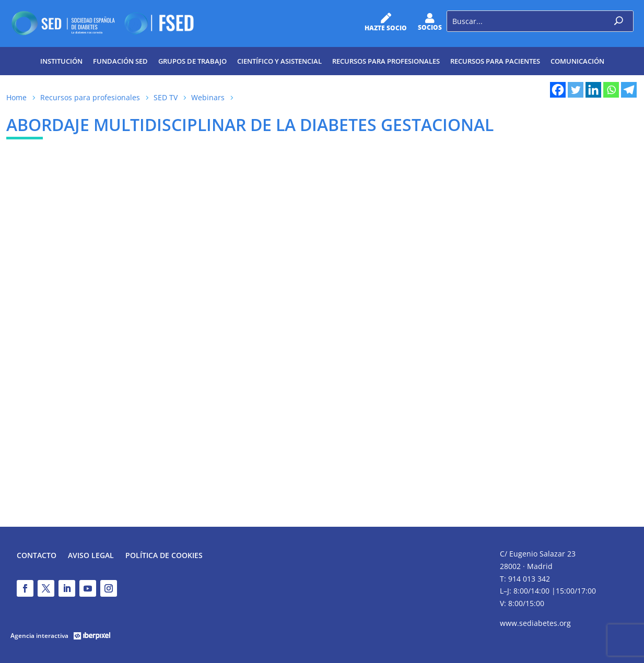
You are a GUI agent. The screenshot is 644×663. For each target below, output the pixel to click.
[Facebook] (558, 90)
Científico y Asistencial (279, 61)
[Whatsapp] (611, 90)
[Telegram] (629, 90)
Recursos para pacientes (495, 61)
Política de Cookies (164, 556)
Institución (61, 61)
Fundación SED (120, 61)
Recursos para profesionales (386, 61)
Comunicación (577, 61)
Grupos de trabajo (192, 61)
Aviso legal (91, 556)
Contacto (37, 556)
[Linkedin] (593, 90)
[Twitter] (576, 90)
